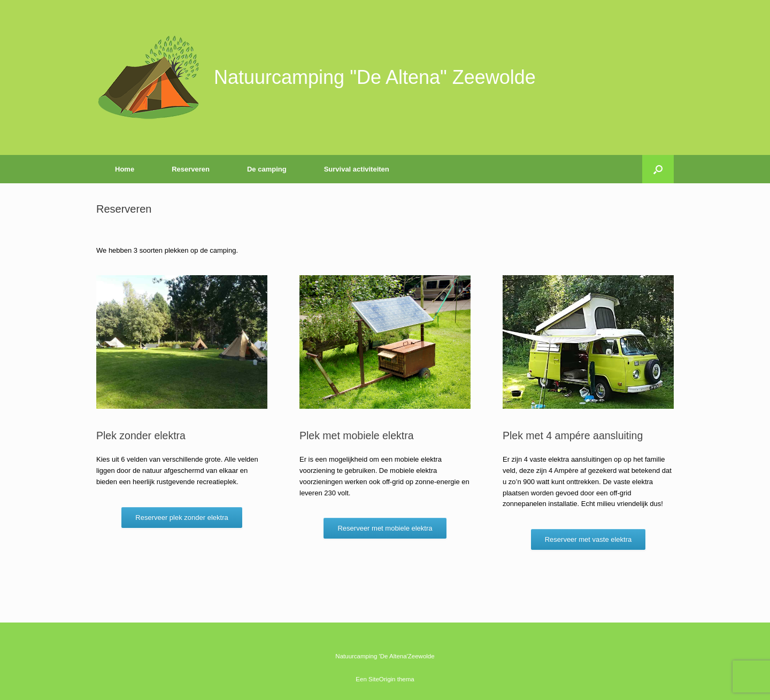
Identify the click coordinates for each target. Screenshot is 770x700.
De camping (267, 169)
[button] (658, 169)
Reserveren (191, 169)
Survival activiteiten (357, 169)
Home (125, 169)
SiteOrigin (382, 679)
